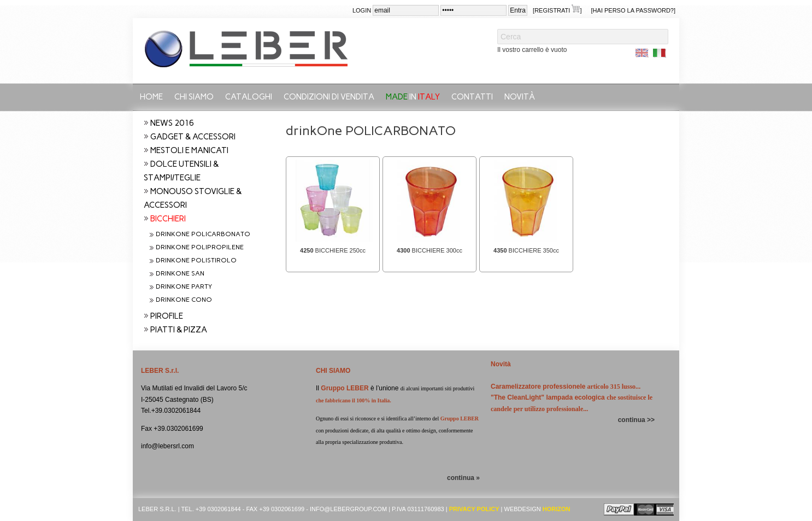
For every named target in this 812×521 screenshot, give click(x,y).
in (413, 97)
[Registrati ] (557, 10)
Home (151, 97)
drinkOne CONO (184, 300)
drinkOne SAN (180, 273)
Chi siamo (194, 97)
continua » (463, 478)
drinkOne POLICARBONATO (203, 234)
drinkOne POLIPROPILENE (200, 247)
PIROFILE (167, 316)
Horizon (557, 509)
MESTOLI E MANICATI (189, 150)
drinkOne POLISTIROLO (196, 260)
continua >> (636, 420)
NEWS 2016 (172, 123)
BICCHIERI (168, 219)
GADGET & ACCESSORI (193, 137)
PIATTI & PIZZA (179, 330)
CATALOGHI (249, 97)
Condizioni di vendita (329, 97)
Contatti (472, 97)
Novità (520, 97)
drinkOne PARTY (184, 286)
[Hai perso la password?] (633, 10)
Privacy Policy (474, 509)
